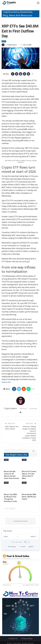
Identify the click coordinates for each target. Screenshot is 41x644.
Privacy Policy (27, 639)
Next (13, 509)
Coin (6, 537)
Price (16, 537)
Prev (7, 509)
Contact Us (13, 639)
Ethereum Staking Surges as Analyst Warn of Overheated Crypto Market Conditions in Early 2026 (29, 433)
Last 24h (32, 537)
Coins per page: (20, 542)
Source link (6, 382)
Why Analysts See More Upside (12, 428)
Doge (4, 41)
